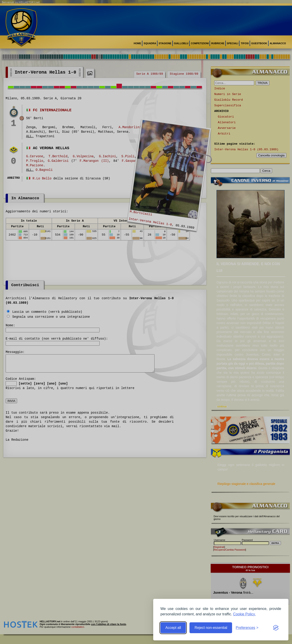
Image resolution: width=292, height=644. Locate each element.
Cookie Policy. (244, 614)
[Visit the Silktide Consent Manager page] (276, 628)
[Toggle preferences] (247, 628)
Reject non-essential (211, 628)
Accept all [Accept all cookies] (173, 628)
